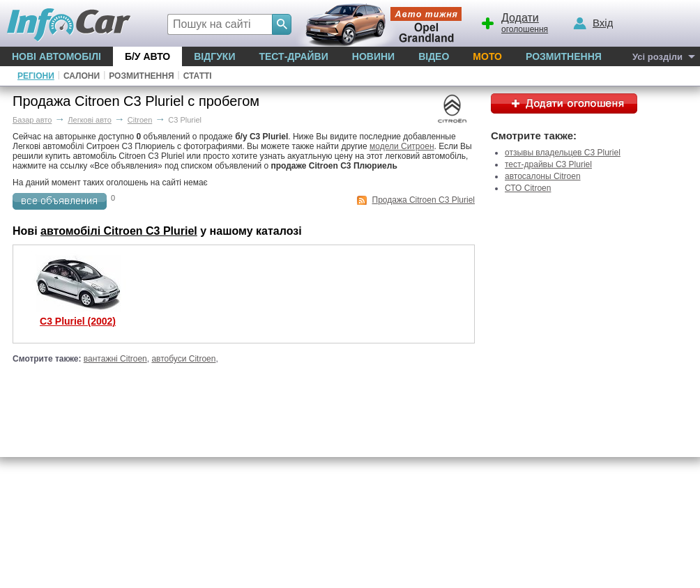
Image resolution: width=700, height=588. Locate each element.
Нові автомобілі (56, 56)
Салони (82, 76)
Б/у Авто (147, 56)
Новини (373, 56)
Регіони (36, 76)
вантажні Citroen (115, 359)
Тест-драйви (293, 56)
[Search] (282, 24)
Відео (434, 56)
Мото (487, 56)
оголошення (514, 22)
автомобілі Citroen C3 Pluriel (119, 231)
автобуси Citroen (183, 359)
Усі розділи (657, 57)
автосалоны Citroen (543, 176)
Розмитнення (564, 56)
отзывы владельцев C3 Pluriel (563, 153)
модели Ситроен (402, 146)
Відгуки (214, 56)
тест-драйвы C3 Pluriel (548, 164)
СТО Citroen (528, 188)
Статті (198, 76)
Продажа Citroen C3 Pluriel (424, 200)
